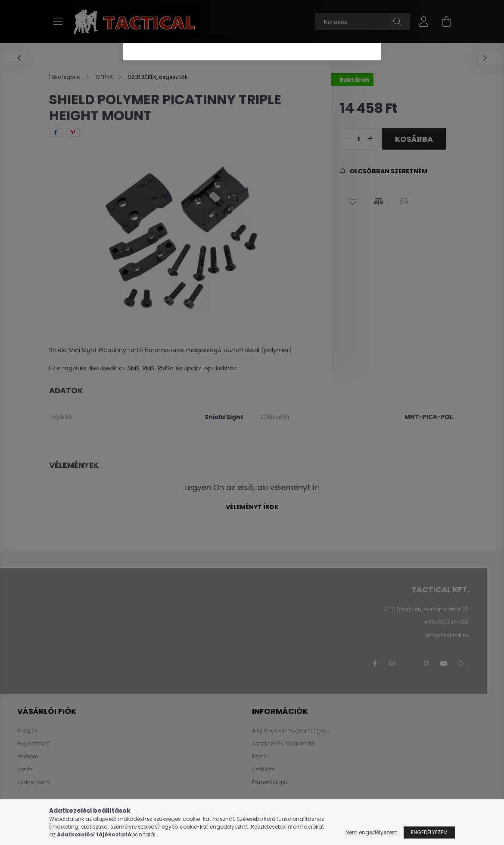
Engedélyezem (429, 832)
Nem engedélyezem (372, 832)
